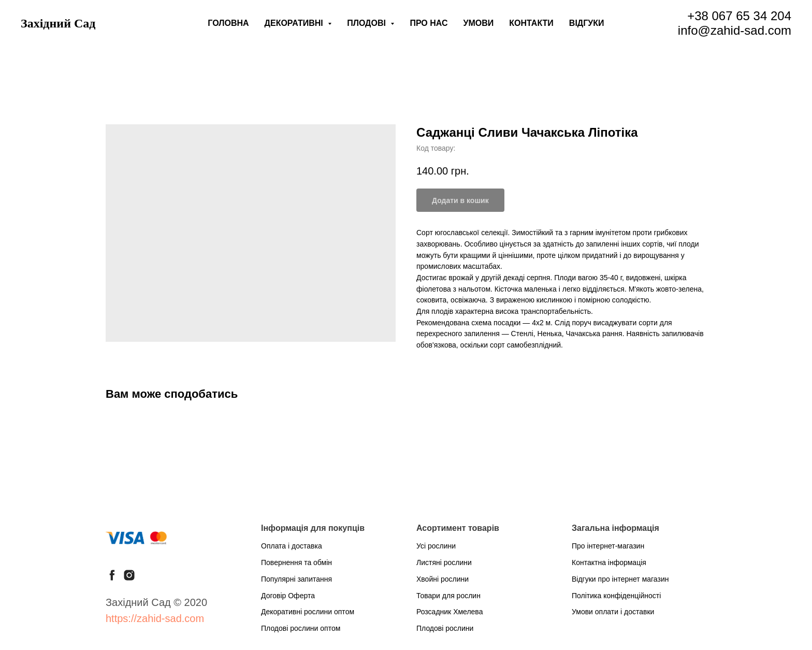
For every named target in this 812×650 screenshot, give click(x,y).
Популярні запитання (296, 579)
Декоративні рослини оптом (308, 612)
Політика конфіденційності (616, 596)
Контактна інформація (609, 562)
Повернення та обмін (296, 562)
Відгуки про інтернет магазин (620, 579)
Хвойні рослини (443, 579)
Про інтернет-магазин (608, 546)
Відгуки (587, 23)
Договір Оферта (288, 596)
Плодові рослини (445, 628)
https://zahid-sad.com (155, 618)
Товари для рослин (448, 596)
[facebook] (112, 575)
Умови (479, 23)
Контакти (531, 23)
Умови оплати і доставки (613, 612)
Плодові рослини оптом (301, 628)
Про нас (429, 23)
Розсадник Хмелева (450, 612)
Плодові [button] (367, 23)
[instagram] (129, 575)
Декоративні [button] (295, 23)
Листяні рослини (444, 562)
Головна (228, 23)
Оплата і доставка (292, 546)
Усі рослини (436, 546)
